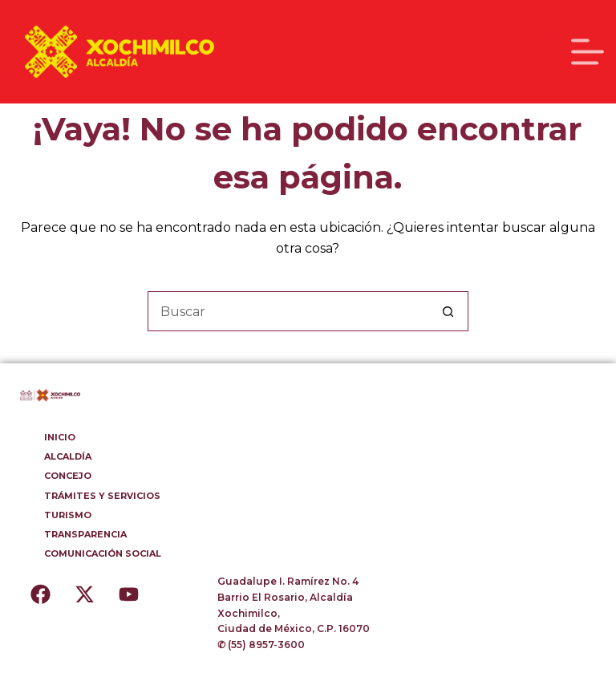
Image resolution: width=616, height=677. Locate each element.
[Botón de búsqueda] (448, 311)
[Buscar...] (288, 311)
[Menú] (588, 52)
